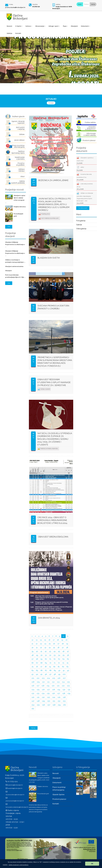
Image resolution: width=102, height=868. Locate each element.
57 (33, 659)
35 (54, 647)
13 (37, 640)
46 (63, 651)
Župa (65, 26)
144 (54, 697)
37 (63, 647)
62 (55, 659)
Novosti (9, 26)
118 (43, 686)
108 (33, 682)
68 (41, 663)
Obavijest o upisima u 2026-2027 (85, 160)
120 (53, 686)
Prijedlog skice (44, 214)
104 (48, 678)
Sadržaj (93, 4)
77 (41, 667)
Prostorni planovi (59, 799)
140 (33, 697)
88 (50, 670)
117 (38, 686)
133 (38, 693)
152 (59, 701)
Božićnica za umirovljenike (53, 180)
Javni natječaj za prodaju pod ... (49, 218)
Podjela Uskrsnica (20, 207)
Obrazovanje (40, 26)
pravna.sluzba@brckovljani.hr (15, 7)
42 (46, 651)
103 (43, 678)
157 (49, 705)
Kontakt (18, 33)
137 (59, 693)
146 (64, 697)
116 (33, 686)
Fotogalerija (81, 221)
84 (33, 670)
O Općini (19, 26)
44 (54, 651)
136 (53, 693)
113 (58, 682)
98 (55, 674)
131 (69, 690)
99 (59, 674)
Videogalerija (81, 229)
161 (33, 709)
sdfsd (80, 168)
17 (54, 640)
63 (59, 659)
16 (49, 640)
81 (59, 667)
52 (50, 655)
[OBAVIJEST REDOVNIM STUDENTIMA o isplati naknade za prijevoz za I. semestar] (54, 382)
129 (59, 690)
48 (33, 655)
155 (38, 705)
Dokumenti (85, 26)
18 (58, 640)
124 (33, 690)
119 (48, 686)
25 (50, 644)
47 (68, 651)
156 (44, 705)
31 (37, 647)
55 (64, 655)
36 (58, 647)
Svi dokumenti (83, 208)
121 (58, 686)
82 (63, 667)
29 (67, 644)
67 (37, 663)
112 (53, 682)
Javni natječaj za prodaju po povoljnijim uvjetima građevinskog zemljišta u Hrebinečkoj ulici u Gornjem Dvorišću (54, 204)
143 (48, 697)
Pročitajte (51, 103)
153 (64, 701)
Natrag (33, 728)
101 (33, 678)
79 (50, 667)
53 (55, 655)
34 (50, 647)
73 (63, 663)
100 (64, 674)
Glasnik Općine (58, 794)
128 (54, 690)
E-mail (11, 4)
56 (68, 655)
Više (9, 227)
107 (64, 678)
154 (33, 705)
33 (45, 647)
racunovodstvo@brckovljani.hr (15, 795)
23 (41, 644)
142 (43, 697)
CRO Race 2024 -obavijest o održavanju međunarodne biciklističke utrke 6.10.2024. (52, 520)
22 (37, 644)
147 (33, 701)
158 (54, 705)
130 (64, 690)
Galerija (9, 33)
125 (38, 690)
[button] (18, 865)
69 (46, 663)
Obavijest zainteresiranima (14, 266)
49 (37, 655)
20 (66, 640)
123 (68, 686)
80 (54, 667)
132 (33, 693)
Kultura (29, 26)
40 (37, 651)
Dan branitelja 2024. (49, 618)
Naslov (80, 4)
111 (48, 682)
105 (54, 678)
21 (32, 644)
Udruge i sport (54, 26)
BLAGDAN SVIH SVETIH (49, 258)
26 (54, 644)
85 (37, 670)
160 (65, 705)
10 (63, 636)
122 (63, 686)
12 (32, 640)
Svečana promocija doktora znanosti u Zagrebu (53, 307)
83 (67, 667)
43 (50, 651)
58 (37, 659)
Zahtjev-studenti (44, 389)
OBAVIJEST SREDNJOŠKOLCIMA (53, 537)
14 (41, 640)
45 (59, 651)
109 (38, 682)
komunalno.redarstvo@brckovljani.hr (17, 807)
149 (43, 701)
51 (46, 655)
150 (49, 701)
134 (43, 693)
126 (43, 690)
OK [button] (92, 864)
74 (67, 663)
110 (43, 682)
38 (67, 647)
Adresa (58, 4)
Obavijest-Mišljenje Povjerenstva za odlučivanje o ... (15, 245)
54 (59, 655)
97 (50, 674)
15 (45, 640)
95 (41, 674)
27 (58, 644)
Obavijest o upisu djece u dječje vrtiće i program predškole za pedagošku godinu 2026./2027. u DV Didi (39, 778)
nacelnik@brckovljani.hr (15, 788)
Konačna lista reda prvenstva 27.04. (84, 176)
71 (55, 663)
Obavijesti (74, 26)
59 (41, 659)
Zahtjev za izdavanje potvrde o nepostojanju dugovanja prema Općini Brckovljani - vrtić (85, 198)
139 (69, 693)
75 (33, 667)
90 (59, 670)
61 (50, 659)
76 (37, 667)
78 (46, 667)
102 (38, 678)
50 (42, 655)
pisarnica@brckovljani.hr (15, 785)
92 (68, 670)
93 (33, 674)
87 (46, 670)
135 (48, 693)
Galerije (79, 225)
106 (59, 678)
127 (48, 690)
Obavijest (8, 271)
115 (68, 682)
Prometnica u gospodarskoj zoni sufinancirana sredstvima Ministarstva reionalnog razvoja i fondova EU (55, 362)
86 (42, 670)
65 (68, 659)
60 (46, 659)
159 (59, 705)
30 (33, 647)
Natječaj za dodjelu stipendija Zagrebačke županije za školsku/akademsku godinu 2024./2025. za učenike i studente (55, 439)
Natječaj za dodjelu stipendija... (48, 449)
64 (63, 659)
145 (59, 697)
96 (46, 674)
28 (63, 644)
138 (64, 693)
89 (55, 670)
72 (59, 663)
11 (68, 636)
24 (45, 644)
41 (41, 651)
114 (63, 682)
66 (33, 663)
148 (38, 701)
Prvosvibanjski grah (43, 794)
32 (41, 647)
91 (64, 670)
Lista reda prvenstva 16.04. (85, 186)
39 (33, 651)
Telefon (35, 4)
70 (50, 663)
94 (37, 674)
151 (54, 701)
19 (62, 640)
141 (38, 697)
